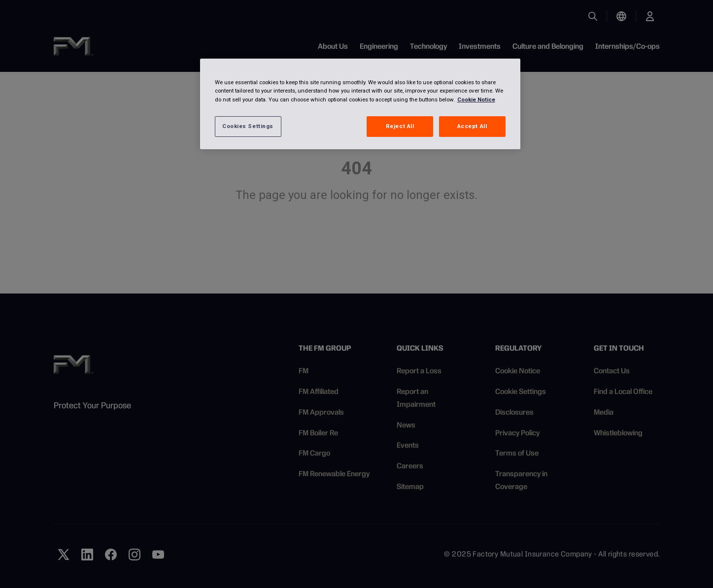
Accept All (472, 126)
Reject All (400, 126)
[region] (360, 104)
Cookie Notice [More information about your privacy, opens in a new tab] (476, 99)
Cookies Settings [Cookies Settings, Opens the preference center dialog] (248, 126)
